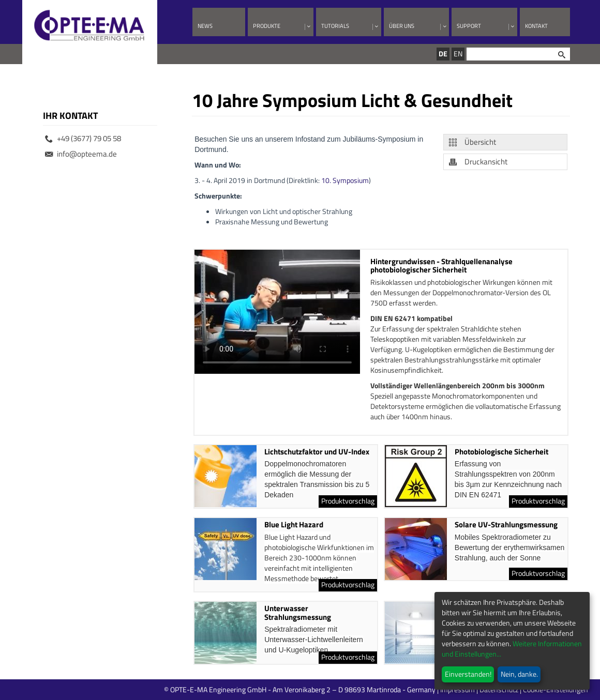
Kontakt (536, 26)
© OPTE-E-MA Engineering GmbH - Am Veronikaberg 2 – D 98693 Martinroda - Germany (341, 689)
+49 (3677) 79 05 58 (83, 138)
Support (469, 26)
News (205, 26)
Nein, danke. (519, 674)
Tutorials (335, 26)
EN (458, 54)
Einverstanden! (468, 674)
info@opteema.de (81, 154)
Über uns (402, 26)
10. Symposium (345, 180)
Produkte (267, 26)
